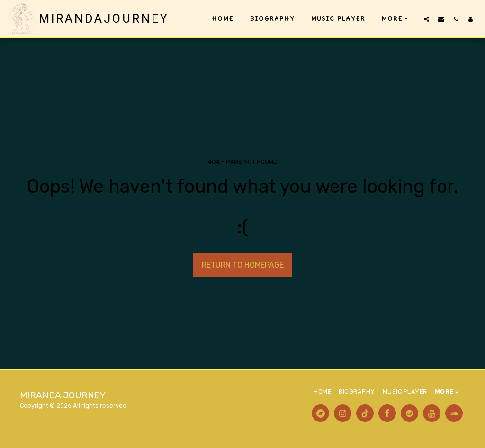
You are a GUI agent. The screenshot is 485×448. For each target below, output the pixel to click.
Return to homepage (243, 265)
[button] (427, 19)
